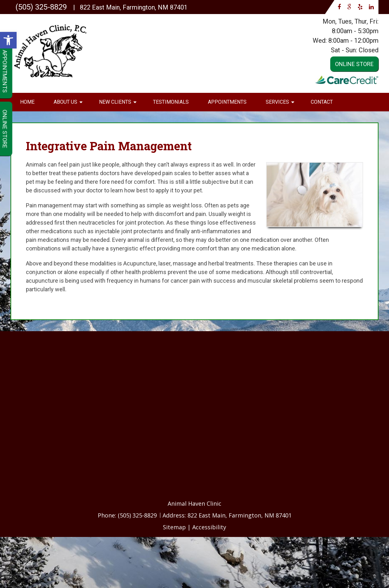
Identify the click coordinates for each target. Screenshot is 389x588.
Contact (322, 102)
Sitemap (174, 527)
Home (27, 102)
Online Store (354, 64)
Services (277, 102)
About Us (65, 102)
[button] (8, 40)
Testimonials (171, 102)
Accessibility (209, 527)
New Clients (115, 102)
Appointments (227, 102)
